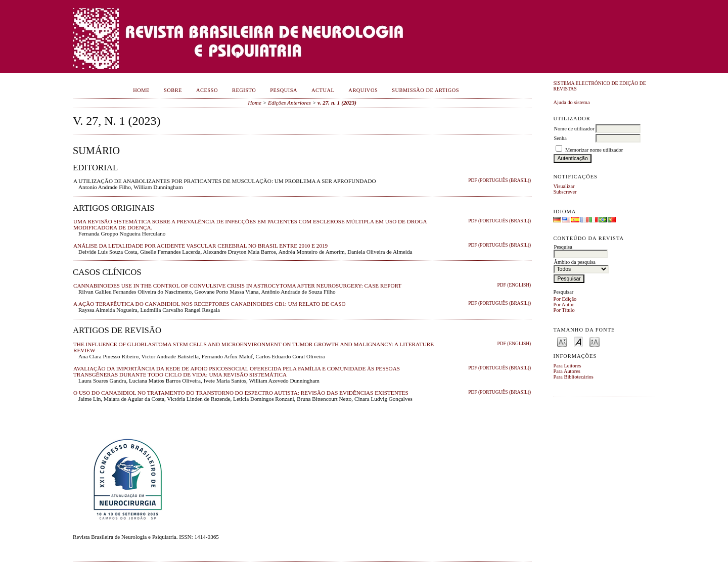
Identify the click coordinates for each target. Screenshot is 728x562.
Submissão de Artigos (425, 90)
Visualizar (564, 186)
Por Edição (565, 299)
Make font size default (578, 341)
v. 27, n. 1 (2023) (337, 103)
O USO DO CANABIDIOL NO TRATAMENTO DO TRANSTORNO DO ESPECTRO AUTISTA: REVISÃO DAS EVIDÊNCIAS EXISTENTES (241, 393)
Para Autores (566, 371)
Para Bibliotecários (573, 377)
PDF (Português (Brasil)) (499, 180)
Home (141, 90)
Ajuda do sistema (571, 102)
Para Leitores (567, 366)
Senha (560, 138)
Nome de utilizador (574, 129)
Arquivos (363, 90)
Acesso (207, 90)
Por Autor (563, 305)
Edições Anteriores (289, 103)
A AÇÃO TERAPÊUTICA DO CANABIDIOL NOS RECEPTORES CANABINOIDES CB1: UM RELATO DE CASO (210, 304)
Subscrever (565, 192)
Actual (323, 90)
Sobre (173, 90)
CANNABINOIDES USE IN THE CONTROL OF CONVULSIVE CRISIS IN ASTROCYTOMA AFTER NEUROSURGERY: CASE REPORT (237, 286)
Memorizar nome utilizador (594, 150)
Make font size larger (595, 341)
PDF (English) (514, 285)
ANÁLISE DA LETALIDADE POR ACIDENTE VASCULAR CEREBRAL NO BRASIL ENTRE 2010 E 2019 (200, 246)
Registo (244, 90)
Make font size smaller (562, 341)
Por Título (564, 310)
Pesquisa (284, 90)
